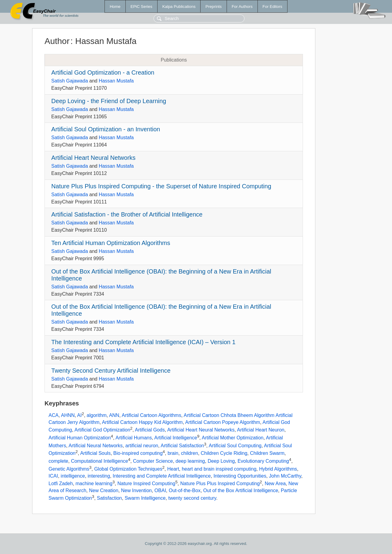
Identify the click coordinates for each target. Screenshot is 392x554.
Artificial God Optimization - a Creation (103, 72)
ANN (114, 416)
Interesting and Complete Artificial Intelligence (162, 476)
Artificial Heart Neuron (261, 430)
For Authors (242, 7)
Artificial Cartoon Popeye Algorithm (223, 422)
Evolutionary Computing (263, 461)
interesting (99, 476)
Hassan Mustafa (116, 81)
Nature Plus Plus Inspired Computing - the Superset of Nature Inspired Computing (161, 186)
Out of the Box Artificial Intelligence (241, 490)
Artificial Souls (95, 453)
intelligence (73, 476)
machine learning (94, 483)
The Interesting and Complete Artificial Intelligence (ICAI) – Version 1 (143, 342)
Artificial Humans (134, 438)
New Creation (104, 490)
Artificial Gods (150, 430)
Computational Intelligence (100, 461)
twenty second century (192, 498)
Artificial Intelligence (176, 438)
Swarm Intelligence (145, 498)
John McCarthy (285, 476)
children (190, 453)
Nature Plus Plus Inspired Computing (220, 483)
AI (80, 416)
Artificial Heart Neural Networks (93, 158)
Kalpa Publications (179, 7)
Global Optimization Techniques (128, 469)
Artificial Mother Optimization (233, 438)
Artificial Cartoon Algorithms (152, 416)
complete (58, 461)
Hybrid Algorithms (278, 469)
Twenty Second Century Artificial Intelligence (111, 371)
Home (115, 7)
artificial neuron (142, 446)
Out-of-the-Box (185, 490)
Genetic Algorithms (69, 469)
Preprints (213, 7)
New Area (275, 483)
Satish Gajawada (70, 81)
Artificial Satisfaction (182, 446)
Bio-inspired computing (138, 453)
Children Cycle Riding (224, 453)
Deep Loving (221, 461)
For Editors (272, 7)
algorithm (97, 416)
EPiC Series (141, 7)
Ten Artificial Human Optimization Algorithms (111, 243)
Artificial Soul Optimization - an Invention (106, 129)
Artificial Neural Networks (96, 446)
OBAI (160, 490)
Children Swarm (267, 453)
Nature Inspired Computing (146, 483)
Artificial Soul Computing (235, 446)
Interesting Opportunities (240, 476)
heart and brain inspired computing (219, 469)
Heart (173, 469)
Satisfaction (110, 498)
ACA (53, 416)
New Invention (136, 490)
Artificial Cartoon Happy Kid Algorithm (142, 422)
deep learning (190, 461)
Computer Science (153, 461)
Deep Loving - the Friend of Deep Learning (109, 101)
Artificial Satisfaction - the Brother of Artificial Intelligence (127, 214)
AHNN (68, 416)
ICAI (53, 476)
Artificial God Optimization (102, 430)
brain (173, 453)
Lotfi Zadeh (61, 483)
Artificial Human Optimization (80, 438)
